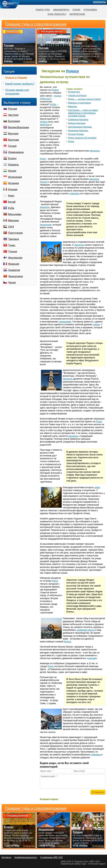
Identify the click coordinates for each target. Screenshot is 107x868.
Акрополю (79, 245)
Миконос (73, 106)
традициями (65, 322)
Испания (13, 183)
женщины (94, 151)
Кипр (11, 196)
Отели (76, 10)
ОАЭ (11, 227)
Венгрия (13, 134)
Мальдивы (15, 214)
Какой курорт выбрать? (20, 84)
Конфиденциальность (26, 857)
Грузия (12, 146)
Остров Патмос (76, 134)
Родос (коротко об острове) (82, 138)
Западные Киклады (78, 130)
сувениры (74, 193)
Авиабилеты (61, 10)
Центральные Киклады (80, 127)
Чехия (12, 283)
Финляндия (15, 258)
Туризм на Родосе (77, 95)
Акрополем (46, 225)
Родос (71, 141)
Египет (12, 158)
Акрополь (45, 125)
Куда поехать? (57, 14)
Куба (11, 208)
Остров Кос (74, 92)
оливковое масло (86, 630)
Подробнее (29, 846)
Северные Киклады (78, 119)
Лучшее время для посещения (17, 92)
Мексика (13, 220)
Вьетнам (13, 140)
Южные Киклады (77, 123)
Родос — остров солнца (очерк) (84, 99)
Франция (14, 264)
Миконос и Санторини (79, 103)
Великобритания (19, 127)
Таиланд (13, 239)
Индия (12, 171)
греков (96, 324)
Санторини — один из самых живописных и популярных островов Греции (83, 113)
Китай (12, 202)
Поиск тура (43, 10)
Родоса (44, 122)
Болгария (14, 121)
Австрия (13, 115)
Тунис (12, 245)
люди (97, 487)
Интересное (77, 14)
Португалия (15, 233)
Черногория (16, 276)
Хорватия (14, 270)
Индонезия (15, 177)
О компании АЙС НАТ (52, 857)
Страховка (90, 10)
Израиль (13, 165)
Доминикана (16, 152)
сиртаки (92, 658)
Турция (13, 251)
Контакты (100, 2)
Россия (13, 109)
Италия (13, 189)
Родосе (73, 71)
